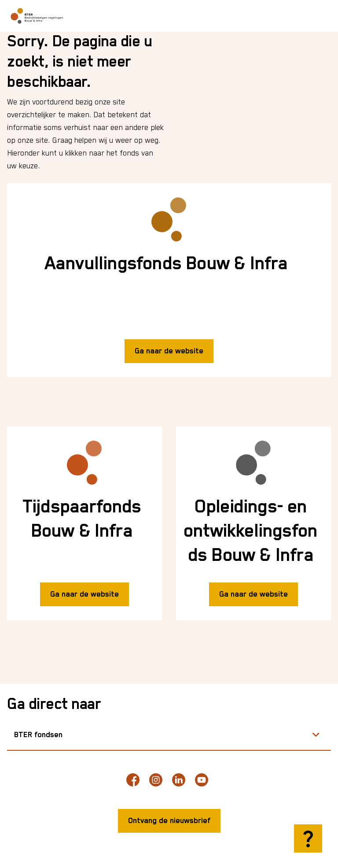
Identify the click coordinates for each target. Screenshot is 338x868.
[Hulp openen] (308, 838)
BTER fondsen (38, 735)
